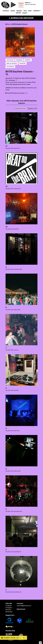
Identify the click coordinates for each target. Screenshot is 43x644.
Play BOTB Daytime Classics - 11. (17, 93)
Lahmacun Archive (21, 18)
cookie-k (18, 638)
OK (24, 638)
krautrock (23, 63)
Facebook (9, 606)
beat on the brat (12, 63)
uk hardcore (10, 67)
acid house (10, 60)
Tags (25, 11)
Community (37, 11)
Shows (13, 11)
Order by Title (32, 109)
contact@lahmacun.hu (24, 606)
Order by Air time (21, 109)
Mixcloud (8, 610)
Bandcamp (9, 612)
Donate (25, 13)
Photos (18, 13)
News (30, 11)
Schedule (6, 11)
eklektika (28, 60)
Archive (19, 11)
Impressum (21, 609)
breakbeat (19, 60)
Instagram (9, 608)
